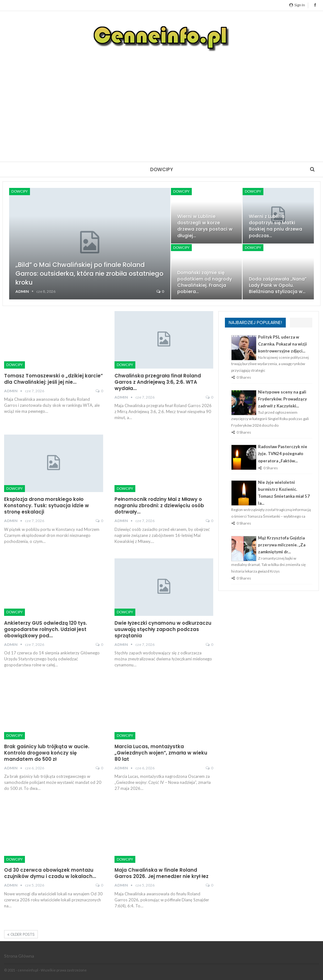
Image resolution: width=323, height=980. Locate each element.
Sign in (297, 5)
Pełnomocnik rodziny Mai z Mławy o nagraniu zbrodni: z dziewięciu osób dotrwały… (159, 505)
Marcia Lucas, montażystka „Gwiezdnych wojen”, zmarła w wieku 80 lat (161, 753)
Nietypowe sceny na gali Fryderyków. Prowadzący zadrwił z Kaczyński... (282, 399)
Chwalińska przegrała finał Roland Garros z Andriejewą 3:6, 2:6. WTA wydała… (158, 382)
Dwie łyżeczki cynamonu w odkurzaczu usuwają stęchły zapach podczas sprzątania (163, 629)
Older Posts (21, 934)
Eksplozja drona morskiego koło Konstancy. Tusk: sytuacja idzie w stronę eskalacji (47, 505)
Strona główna (19, 956)
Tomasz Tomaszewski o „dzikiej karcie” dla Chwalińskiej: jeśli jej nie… (53, 379)
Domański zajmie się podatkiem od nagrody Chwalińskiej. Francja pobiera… (205, 282)
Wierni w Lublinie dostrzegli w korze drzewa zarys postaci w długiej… (205, 226)
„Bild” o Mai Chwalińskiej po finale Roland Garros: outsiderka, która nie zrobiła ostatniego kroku (89, 274)
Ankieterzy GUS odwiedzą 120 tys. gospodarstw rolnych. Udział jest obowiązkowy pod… (46, 629)
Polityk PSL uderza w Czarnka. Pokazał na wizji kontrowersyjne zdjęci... (282, 344)
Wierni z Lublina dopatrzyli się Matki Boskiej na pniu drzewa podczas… (276, 226)
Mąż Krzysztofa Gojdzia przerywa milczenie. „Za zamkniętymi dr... (282, 545)
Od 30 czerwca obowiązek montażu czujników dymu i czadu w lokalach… (50, 873)
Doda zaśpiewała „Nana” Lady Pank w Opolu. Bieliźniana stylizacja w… (278, 285)
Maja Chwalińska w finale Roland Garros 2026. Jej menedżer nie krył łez (161, 873)
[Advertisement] (161, 102)
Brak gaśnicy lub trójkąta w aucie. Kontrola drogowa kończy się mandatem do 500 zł (47, 753)
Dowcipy (161, 169)
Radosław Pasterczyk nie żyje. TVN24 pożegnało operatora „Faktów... (283, 454)
